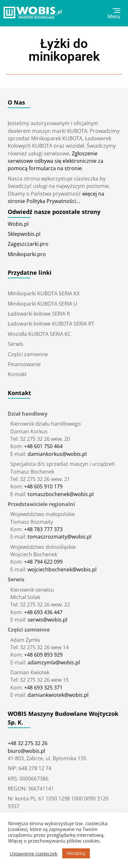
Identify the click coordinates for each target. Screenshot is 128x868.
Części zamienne (28, 354)
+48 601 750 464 (43, 446)
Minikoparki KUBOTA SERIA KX (44, 293)
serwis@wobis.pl (47, 620)
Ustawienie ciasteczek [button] (34, 854)
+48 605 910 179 (43, 486)
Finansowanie (24, 364)
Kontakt (17, 374)
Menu (114, 14)
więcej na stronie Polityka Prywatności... (56, 197)
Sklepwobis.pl (24, 234)
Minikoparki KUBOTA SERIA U (43, 304)
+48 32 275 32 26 (28, 743)
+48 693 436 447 (43, 612)
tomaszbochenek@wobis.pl (60, 494)
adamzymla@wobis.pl (53, 662)
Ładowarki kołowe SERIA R (39, 314)
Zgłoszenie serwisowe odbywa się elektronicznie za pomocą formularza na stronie (55, 161)
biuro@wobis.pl (26, 751)
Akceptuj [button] (76, 853)
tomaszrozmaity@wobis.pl (59, 537)
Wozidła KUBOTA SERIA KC (39, 334)
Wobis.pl (18, 224)
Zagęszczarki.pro (28, 244)
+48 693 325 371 (43, 688)
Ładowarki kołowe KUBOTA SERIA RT (51, 324)
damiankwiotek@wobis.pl (57, 695)
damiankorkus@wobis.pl (56, 454)
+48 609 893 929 (43, 655)
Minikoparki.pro (27, 254)
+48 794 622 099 (43, 562)
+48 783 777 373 (43, 529)
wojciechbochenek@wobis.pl (61, 569)
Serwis (16, 344)
